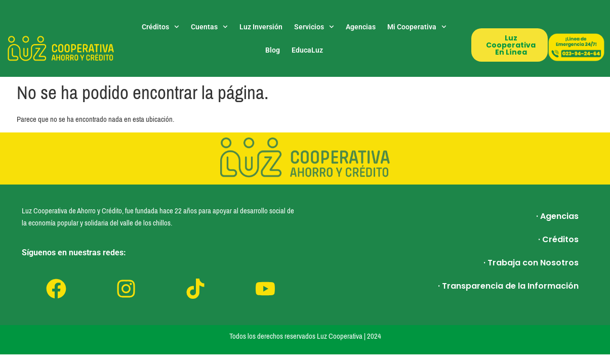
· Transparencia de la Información (508, 286)
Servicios (314, 27)
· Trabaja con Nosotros (531, 263)
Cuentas (209, 27)
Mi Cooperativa (417, 27)
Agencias (361, 27)
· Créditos (558, 239)
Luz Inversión (261, 27)
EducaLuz (307, 50)
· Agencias (557, 216)
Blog (273, 50)
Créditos (160, 27)
